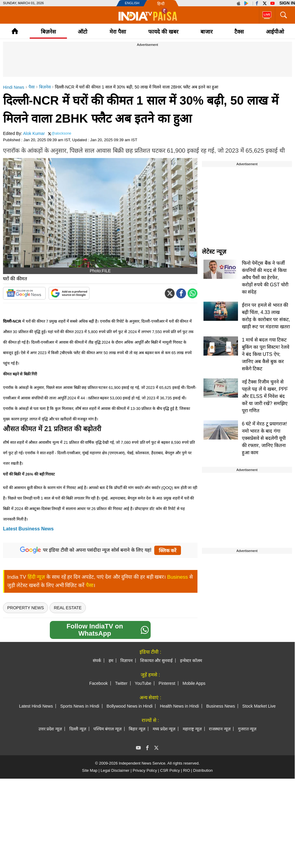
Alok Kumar (34, 133)
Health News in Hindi (179, 706)
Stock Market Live (259, 706)
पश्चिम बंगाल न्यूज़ (107, 729)
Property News (26, 608)
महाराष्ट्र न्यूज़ (192, 729)
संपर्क (97, 661)
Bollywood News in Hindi (129, 706)
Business (178, 577)
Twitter (121, 683)
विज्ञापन (126, 661)
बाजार (206, 32)
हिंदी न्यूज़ (36, 577)
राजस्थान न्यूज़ (220, 729)
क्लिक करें (168, 551)
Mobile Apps (194, 683)
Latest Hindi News (36, 706)
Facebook (98, 683)
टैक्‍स (239, 32)
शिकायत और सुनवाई (157, 661)
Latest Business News (28, 529)
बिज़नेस (48, 32)
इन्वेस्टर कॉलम (191, 661)
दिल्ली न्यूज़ (78, 729)
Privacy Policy (145, 770)
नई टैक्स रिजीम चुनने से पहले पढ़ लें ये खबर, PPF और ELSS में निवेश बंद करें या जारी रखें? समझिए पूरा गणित (265, 396)
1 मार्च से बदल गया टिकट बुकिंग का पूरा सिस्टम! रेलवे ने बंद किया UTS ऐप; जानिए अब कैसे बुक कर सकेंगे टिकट (266, 354)
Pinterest (167, 683)
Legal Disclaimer (115, 770)
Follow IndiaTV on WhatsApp (108, 630)
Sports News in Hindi (80, 706)
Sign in (287, 3)
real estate (68, 608)
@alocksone (61, 133)
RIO (187, 770)
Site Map (90, 770)
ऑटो (83, 32)
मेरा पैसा (118, 32)
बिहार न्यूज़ (137, 729)
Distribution (203, 770)
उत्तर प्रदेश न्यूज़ (50, 729)
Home (15, 31)
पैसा (90, 585)
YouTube (143, 683)
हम (111, 661)
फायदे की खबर (163, 32)
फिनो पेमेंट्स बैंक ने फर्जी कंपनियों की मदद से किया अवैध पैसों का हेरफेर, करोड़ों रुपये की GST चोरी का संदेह (265, 277)
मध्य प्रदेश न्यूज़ (164, 729)
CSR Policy (170, 770)
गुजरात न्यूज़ (247, 729)
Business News (221, 706)
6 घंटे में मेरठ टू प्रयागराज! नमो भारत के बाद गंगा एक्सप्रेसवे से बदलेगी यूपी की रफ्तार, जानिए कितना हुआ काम (265, 438)
